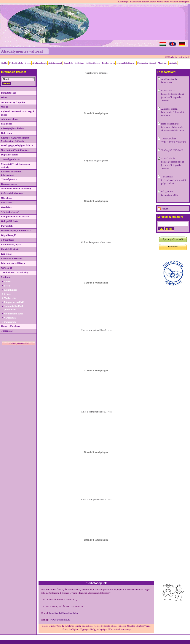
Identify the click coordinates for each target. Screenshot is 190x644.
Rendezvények (108, 63)
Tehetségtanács (9, 179)
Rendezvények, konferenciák (16, 230)
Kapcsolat (6, 254)
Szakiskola (68, 63)
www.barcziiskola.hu (60, 620)
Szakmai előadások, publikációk (14, 308)
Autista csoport (55, 63)
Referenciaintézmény (12, 193)
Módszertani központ (147, 63)
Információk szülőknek (13, 263)
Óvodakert (7, 207)
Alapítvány (163, 63)
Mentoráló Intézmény (126, 63)
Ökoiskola (6, 198)
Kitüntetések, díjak (11, 244)
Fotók (7, 286)
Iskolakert (6, 203)
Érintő (7, 294)
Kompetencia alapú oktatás (15, 216)
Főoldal (4, 63)
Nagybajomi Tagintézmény (15, 150)
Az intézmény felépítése (13, 102)
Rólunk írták (11, 290)
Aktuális (173, 63)
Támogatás (7, 331)
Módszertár (10, 298)
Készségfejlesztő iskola (13, 128)
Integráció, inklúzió (14, 302)
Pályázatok (7, 226)
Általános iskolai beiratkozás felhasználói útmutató (173, 112)
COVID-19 (7, 268)
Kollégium (79, 63)
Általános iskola (9, 119)
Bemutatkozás (8, 93)
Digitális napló (9, 235)
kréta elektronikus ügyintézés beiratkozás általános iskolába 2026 (173, 127)
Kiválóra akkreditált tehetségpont (12, 173)
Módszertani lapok (14, 314)
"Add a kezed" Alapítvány (15, 272)
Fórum (165, 209)
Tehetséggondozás (10, 159)
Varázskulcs (10, 318)
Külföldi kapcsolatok (12, 258)
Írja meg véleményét (173, 239)
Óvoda (28, 63)
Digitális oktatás (9, 155)
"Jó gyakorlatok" (10, 212)
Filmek (8, 282)
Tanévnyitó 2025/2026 (172, 150)
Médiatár (6, 277)
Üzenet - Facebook (11, 326)
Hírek (4, 97)
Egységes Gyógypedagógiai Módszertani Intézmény (15, 139)
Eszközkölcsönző (10, 249)
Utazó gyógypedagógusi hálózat (17, 145)
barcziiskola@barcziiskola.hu (63, 613)
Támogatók (10, 322)
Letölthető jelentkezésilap (18, 343)
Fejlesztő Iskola (16, 63)
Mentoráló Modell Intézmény (16, 189)
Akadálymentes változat (22, 51)
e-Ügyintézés (8, 240)
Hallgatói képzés (93, 63)
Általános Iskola (39, 63)
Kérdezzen (173, 247)
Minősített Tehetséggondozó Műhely (15, 166)
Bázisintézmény (9, 184)
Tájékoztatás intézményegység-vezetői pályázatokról (173, 180)
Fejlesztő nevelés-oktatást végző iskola (17, 113)
